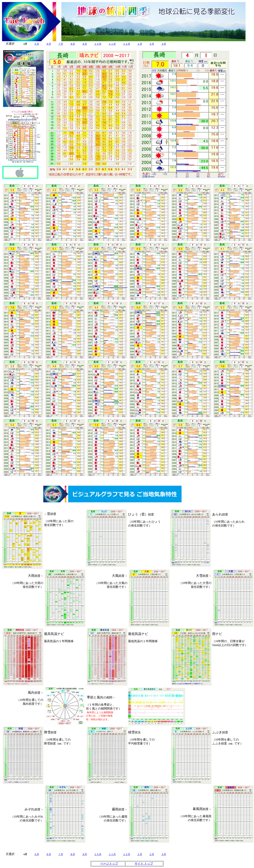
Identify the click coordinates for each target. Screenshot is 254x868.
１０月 (98, 44)
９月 (85, 44)
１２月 (127, 44)
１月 (140, 44)
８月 (73, 44)
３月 (164, 44)
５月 (37, 44)
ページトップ (109, 863)
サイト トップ (144, 863)
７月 (61, 44)
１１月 (112, 44)
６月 (49, 44)
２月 (152, 44)
